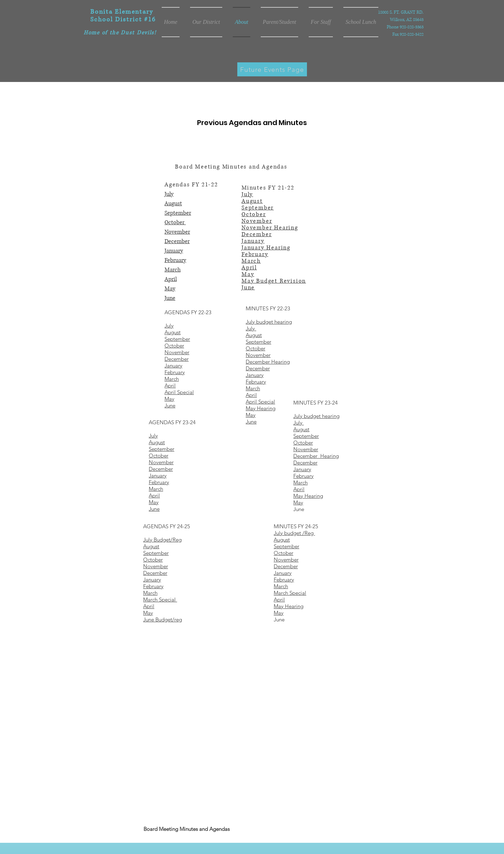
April (171, 279)
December (177, 241)
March (173, 270)
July (169, 194)
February (175, 260)
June (170, 298)
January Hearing (266, 248)
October (175, 222)
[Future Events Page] (272, 69)
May (170, 289)
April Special (260, 402)
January (174, 251)
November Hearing (270, 228)
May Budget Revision (274, 281)
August (173, 204)
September (178, 213)
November (177, 232)
